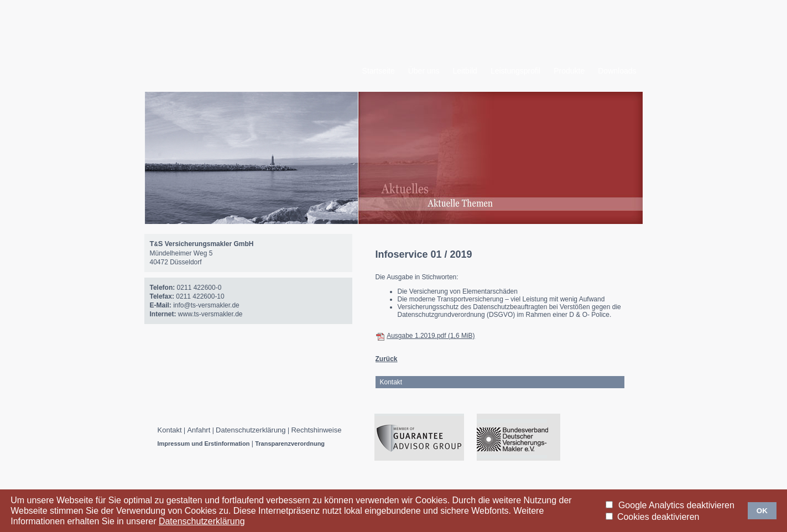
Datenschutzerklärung (251, 430)
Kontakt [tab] (391, 382)
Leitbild (465, 71)
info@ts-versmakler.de (206, 305)
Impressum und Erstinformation (204, 444)
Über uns (424, 71)
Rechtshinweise (316, 430)
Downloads (617, 71)
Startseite (379, 71)
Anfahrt (199, 430)
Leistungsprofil (515, 71)
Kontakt (170, 430)
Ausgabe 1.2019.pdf (431, 336)
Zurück (387, 359)
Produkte (569, 71)
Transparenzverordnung (290, 444)
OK (762, 511)
